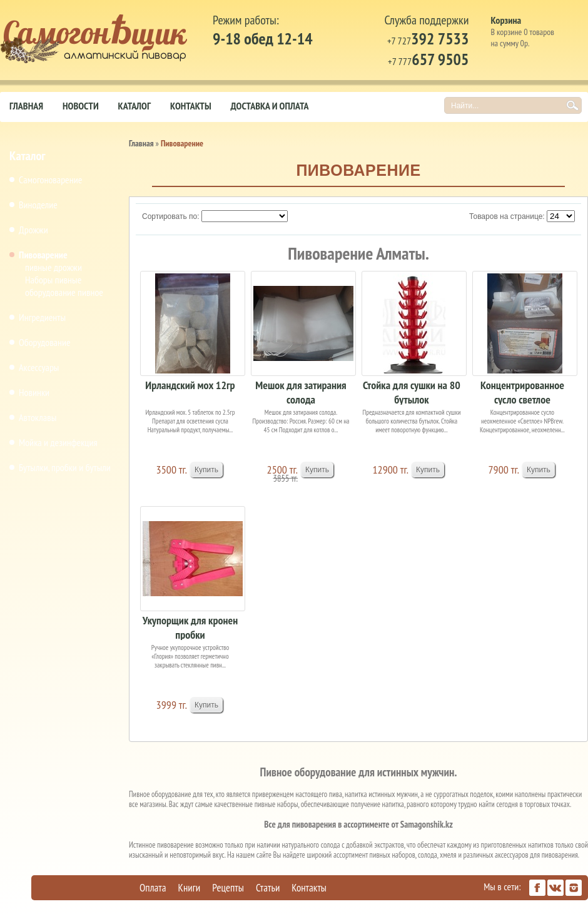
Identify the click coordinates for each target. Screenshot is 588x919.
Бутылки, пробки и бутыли (65, 467)
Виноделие (38, 205)
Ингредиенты (42, 317)
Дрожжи (33, 230)
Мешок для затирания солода (301, 391)
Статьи (268, 888)
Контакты (191, 106)
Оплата (153, 888)
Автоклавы (38, 417)
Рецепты (228, 888)
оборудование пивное (64, 292)
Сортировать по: (171, 216)
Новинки (34, 392)
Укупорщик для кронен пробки (190, 627)
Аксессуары (39, 367)
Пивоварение (43, 255)
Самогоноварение (50, 180)
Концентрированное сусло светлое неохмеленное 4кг (522, 391)
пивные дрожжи (53, 267)
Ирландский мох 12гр (190, 385)
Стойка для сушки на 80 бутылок (412, 391)
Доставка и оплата (270, 106)
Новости (81, 106)
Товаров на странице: (507, 216)
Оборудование (45, 342)
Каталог (134, 106)
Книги (190, 888)
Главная (26, 106)
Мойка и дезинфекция (58, 442)
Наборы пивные (53, 280)
